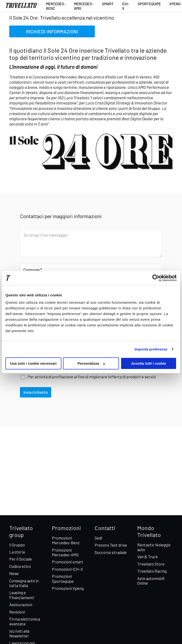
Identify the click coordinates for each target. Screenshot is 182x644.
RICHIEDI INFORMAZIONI (52, 31)
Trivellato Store (151, 564)
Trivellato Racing (152, 571)
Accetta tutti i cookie (149, 363)
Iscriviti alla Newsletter (19, 633)
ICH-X (126, 6)
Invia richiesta (36, 392)
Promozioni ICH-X (67, 569)
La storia (17, 552)
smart (108, 4)
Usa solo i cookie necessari (33, 363)
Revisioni (17, 612)
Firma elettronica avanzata (25, 621)
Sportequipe (149, 4)
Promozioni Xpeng (68, 588)
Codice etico (20, 566)
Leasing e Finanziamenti (22, 595)
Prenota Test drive (111, 545)
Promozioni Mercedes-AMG (65, 552)
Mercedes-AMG (84, 6)
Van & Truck (148, 557)
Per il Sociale (20, 559)
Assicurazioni (21, 605)
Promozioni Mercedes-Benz (66, 540)
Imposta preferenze (151, 349)
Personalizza (91, 363)
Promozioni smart (68, 562)
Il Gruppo (17, 545)
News (14, 573)
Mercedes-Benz (56, 6)
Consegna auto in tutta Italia (24, 583)
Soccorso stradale (111, 552)
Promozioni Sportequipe (63, 579)
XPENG (175, 4)
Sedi (98, 538)
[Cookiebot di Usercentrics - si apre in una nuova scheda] (156, 278)
